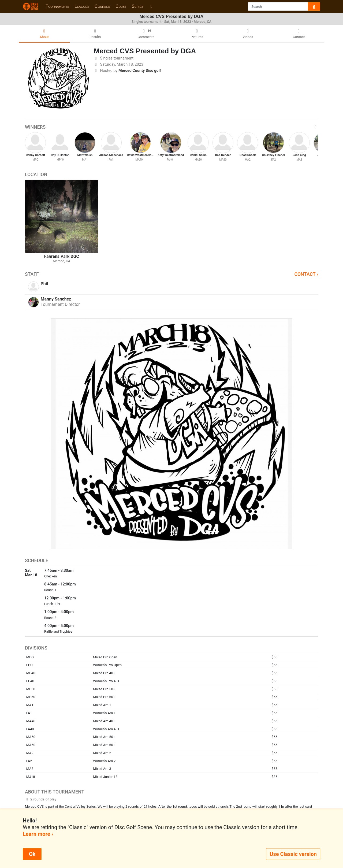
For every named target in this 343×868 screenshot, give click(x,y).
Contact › (306, 274)
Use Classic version (293, 854)
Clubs (121, 6)
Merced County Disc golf (140, 71)
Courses (102, 6)
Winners (171, 127)
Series (137, 6)
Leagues (82, 6)
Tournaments (57, 6)
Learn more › (38, 834)
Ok (32, 854)
